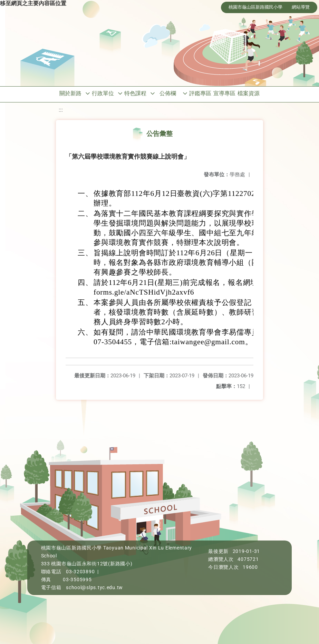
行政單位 (103, 93)
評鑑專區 (200, 93)
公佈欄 (168, 93)
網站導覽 (301, 7)
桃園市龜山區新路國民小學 (255, 7)
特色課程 (135, 93)
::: (61, 110)
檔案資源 (249, 93)
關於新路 (70, 93)
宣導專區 (224, 93)
